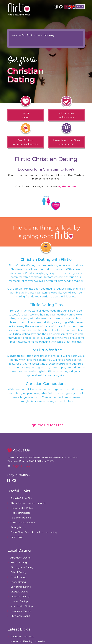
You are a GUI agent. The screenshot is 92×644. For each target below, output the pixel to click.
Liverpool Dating (20, 596)
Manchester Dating (22, 606)
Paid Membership (21, 518)
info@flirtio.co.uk (21, 466)
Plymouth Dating (20, 616)
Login (80, 7)
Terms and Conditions (23, 522)
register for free (67, 186)
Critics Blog (17, 537)
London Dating (19, 601)
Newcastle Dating (21, 611)
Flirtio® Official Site (21, 498)
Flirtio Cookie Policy (22, 508)
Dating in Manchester (23, 636)
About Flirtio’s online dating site (28, 503)
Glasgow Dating (19, 592)
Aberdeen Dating (21, 558)
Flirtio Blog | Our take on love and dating (34, 532)
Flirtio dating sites (20, 513)
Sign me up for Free (46, 425)
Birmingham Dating (22, 567)
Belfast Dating (19, 563)
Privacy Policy (18, 527)
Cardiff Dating (18, 577)
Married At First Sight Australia (28, 641)
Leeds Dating (18, 582)
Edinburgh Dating (21, 587)
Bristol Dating (18, 572)
